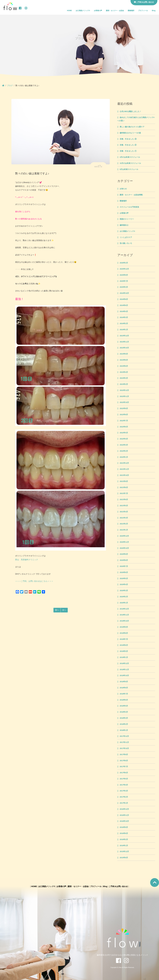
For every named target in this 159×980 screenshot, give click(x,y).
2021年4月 (124, 512)
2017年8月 (124, 761)
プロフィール (143, 11)
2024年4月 (124, 311)
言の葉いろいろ (126, 243)
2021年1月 (124, 530)
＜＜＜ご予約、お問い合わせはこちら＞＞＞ (34, 581)
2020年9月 (124, 554)
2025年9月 (124, 275)
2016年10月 (124, 821)
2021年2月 (124, 524)
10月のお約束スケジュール (130, 163)
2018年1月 (124, 730)
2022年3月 (124, 445)
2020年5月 (124, 579)
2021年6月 (124, 500)
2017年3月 (124, 791)
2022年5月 (124, 433)
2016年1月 (124, 846)
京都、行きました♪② (128, 145)
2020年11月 (124, 542)
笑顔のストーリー (127, 219)
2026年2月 (124, 263)
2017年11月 (124, 742)
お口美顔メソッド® (83, 11)
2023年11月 (124, 342)
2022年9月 (124, 409)
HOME (69, 11)
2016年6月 (124, 833)
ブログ (10, 85)
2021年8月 (124, 487)
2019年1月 (124, 657)
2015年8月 (124, 858)
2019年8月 (124, 633)
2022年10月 (124, 402)
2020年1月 (124, 603)
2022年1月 (124, 457)
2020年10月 (124, 548)
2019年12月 (124, 609)
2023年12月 (124, 336)
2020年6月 (124, 572)
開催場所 (131, 11)
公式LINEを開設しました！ (130, 112)
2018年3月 (124, 718)
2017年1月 (124, 803)
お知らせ (123, 189)
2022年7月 (124, 421)
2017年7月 (124, 767)
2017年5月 (124, 779)
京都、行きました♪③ (128, 139)
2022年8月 (124, 415)
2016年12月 (124, 809)
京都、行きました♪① (128, 151)
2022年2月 (124, 451)
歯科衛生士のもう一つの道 (130, 133)
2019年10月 (124, 621)
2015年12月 (124, 852)
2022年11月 (124, 396)
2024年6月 (124, 305)
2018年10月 (124, 676)
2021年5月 (124, 506)
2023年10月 (124, 348)
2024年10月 (124, 293)
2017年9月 (124, 755)
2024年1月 (124, 330)
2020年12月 (124, 536)
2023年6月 (124, 366)
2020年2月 (124, 597)
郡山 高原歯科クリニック (27, 560)
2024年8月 (124, 299)
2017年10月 (124, 748)
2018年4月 (124, 712)
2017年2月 (124, 797)
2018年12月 (124, 663)
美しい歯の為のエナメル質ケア (132, 127)
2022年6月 (124, 427)
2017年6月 (124, 773)
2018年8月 (124, 688)
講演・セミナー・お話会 (115, 11)
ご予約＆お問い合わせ (118, 886)
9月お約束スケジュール (129, 169)
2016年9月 (124, 827)
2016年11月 (124, 815)
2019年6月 (124, 645)
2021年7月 (124, 493)
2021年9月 (124, 481)
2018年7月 (124, 694)
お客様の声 (98, 11)
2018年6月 (124, 700)
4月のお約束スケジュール (130, 157)
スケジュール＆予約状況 (129, 207)
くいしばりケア (126, 237)
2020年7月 (124, 566)
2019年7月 (124, 639)
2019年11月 (124, 615)
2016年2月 (124, 839)
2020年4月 (124, 585)
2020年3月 (124, 591)
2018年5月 (124, 706)
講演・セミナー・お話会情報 (131, 195)
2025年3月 (124, 287)
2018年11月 (124, 670)
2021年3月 (124, 518)
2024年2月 (124, 324)
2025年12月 (124, 269)
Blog (154, 11)
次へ (64, 610)
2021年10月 (124, 475)
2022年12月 (124, 390)
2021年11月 (124, 469)
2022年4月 (124, 439)
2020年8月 (124, 560)
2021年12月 (124, 463)
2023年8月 (124, 360)
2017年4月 (124, 785)
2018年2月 (124, 724)
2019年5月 (124, 651)
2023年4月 (124, 372)
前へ (57, 610)
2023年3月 (124, 378)
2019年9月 (124, 627)
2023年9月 (124, 354)
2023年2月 (124, 384)
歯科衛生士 (124, 225)
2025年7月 (124, 281)
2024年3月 (124, 317)
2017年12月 (124, 736)
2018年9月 (124, 682)
